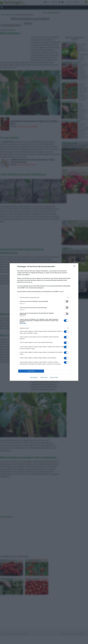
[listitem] (44, 297)
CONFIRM (31, 371)
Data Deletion (34, 377)
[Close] (75, 267)
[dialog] (44, 322)
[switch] (66, 301)
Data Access (44, 377)
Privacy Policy (54, 377)
